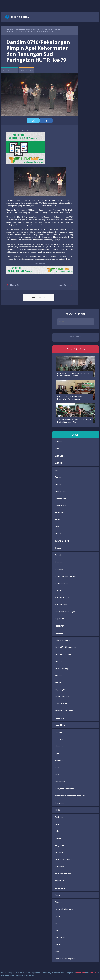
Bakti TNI (59, 463)
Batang (58, 484)
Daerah (58, 555)
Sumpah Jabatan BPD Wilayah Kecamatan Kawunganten (70, 398)
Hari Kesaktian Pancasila (66, 576)
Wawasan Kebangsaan (65, 959)
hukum (58, 590)
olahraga (59, 746)
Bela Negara (60, 491)
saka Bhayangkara (63, 874)
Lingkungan (60, 689)
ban (57, 470)
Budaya (58, 534)
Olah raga (59, 739)
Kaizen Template (8, 975)
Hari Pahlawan (61, 583)
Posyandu (59, 845)
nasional (59, 732)
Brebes (58, 527)
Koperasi (59, 661)
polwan (58, 838)
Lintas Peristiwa (62, 697)
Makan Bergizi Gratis (64, 711)
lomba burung (61, 704)
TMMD (58, 916)
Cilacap (58, 548)
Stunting (59, 902)
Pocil (57, 824)
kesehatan (60, 626)
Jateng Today (20, 17)
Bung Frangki (35, 973)
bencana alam (61, 498)
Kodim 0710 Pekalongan (66, 647)
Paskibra (59, 760)
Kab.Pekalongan (62, 604)
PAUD (58, 767)
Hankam (59, 562)
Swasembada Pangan (64, 909)
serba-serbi (60, 888)
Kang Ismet (80, 973)
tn (56, 923)
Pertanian (59, 817)
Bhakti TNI (60, 512)
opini (57, 753)
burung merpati (62, 541)
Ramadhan (60, 867)
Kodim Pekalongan (63, 654)
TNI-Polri (59, 944)
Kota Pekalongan (62, 668)
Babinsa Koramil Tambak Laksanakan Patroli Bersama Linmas (73, 374)
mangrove (60, 718)
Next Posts (66, 285)
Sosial (58, 895)
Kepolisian (60, 619)
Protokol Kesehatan (64, 859)
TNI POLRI (60, 937)
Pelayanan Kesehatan (65, 789)
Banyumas (60, 477)
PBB (57, 774)
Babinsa (58, 442)
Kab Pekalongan (62, 597)
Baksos (58, 449)
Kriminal (58, 675)
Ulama (58, 952)
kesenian (59, 633)
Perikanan (59, 803)
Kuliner (58, 682)
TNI (57, 930)
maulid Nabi (60, 725)
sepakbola (60, 881)
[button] (33, 121)
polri (57, 831)
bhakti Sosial (60, 505)
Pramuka (59, 852)
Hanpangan (60, 569)
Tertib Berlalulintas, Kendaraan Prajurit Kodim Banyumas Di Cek (74, 421)
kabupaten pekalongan (65, 612)
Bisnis (58, 519)
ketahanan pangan (63, 640)
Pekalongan (60, 782)
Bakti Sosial (60, 456)
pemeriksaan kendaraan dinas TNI (70, 796)
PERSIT (58, 810)
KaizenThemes (28, 975)
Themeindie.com (58, 973)
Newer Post (14, 285)
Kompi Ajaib (93, 973)
